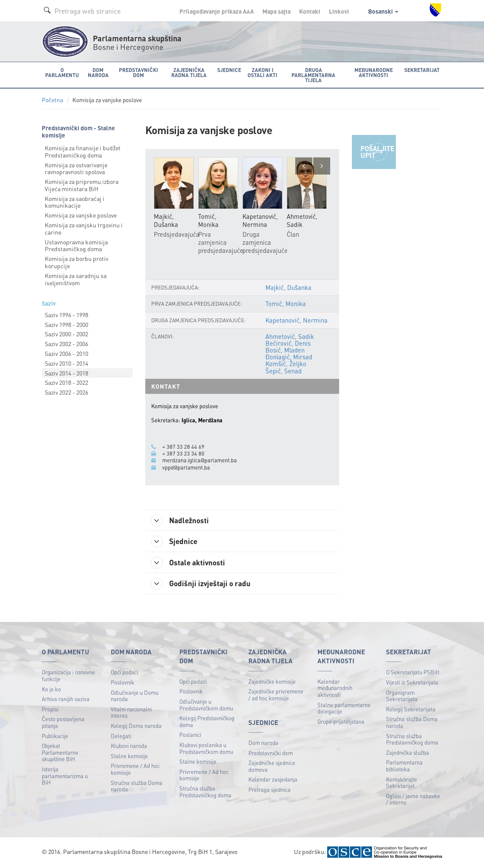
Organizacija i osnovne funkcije (68, 676)
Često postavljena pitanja (63, 723)
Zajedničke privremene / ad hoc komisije (276, 695)
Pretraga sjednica (269, 790)
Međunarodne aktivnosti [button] (374, 72)
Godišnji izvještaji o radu (203, 584)
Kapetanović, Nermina (296, 320)
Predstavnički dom (271, 754)
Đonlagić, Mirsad (288, 357)
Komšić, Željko (286, 364)
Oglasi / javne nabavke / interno (413, 800)
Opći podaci (124, 673)
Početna (52, 100)
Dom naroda (263, 743)
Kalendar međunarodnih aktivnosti (335, 689)
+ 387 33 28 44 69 (183, 447)
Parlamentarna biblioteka (404, 766)
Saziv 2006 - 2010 (66, 353)
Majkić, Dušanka (288, 288)
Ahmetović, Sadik (289, 336)
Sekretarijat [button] (422, 70)
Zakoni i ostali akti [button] (261, 72)
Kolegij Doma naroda (136, 726)
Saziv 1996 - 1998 (66, 314)
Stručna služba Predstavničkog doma (205, 792)
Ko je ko (51, 690)
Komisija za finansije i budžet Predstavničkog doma (83, 151)
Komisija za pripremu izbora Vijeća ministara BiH (82, 185)
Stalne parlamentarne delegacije (344, 709)
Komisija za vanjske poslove (81, 215)
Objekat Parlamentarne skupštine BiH (60, 753)
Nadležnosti (182, 520)
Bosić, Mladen (285, 350)
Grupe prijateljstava (341, 722)
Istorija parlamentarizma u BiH (65, 776)
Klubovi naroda (129, 746)
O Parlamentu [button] (62, 72)
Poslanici (190, 735)
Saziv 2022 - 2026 (66, 392)
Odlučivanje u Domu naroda (135, 697)
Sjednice (176, 542)
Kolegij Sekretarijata (411, 710)
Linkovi (339, 11)
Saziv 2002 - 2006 (66, 344)
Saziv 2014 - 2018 (66, 372)
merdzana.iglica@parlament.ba (200, 461)
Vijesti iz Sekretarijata (412, 683)
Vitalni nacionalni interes (131, 713)
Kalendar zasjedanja (273, 781)
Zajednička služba (408, 753)
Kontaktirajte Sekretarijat (402, 783)
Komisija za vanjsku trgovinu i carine (84, 228)
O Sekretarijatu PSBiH (413, 673)
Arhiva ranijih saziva (66, 700)
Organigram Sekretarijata (402, 697)
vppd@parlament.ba (186, 467)
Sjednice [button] (228, 70)
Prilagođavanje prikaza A (217, 11)
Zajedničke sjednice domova (272, 767)
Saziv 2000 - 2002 (66, 334)
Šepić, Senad (283, 371)
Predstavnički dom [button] (137, 72)
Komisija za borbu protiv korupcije (76, 262)
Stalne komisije (129, 757)
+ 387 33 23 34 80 (183, 453)
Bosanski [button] (383, 11)
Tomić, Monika (285, 304)
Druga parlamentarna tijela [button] (313, 75)
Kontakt (310, 11)
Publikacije (55, 737)
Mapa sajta (277, 11)
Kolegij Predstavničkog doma (207, 722)
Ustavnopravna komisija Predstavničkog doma (76, 245)
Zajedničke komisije (272, 682)
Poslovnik (122, 683)
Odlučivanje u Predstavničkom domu (206, 706)
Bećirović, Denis (287, 343)
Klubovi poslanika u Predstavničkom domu (206, 749)
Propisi (50, 710)
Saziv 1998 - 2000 (66, 324)
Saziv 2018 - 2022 (66, 382)
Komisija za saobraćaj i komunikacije (75, 202)
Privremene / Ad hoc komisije (135, 770)
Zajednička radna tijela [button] (188, 72)
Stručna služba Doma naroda (137, 787)
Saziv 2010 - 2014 (66, 363)
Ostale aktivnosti (190, 563)
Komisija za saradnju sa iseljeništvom (76, 279)
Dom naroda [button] (97, 72)
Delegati (121, 737)
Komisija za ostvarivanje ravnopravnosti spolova (76, 168)
